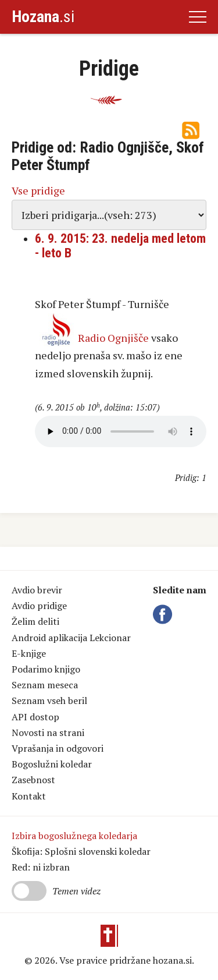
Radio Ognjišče (113, 338)
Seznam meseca (45, 685)
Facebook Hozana (165, 614)
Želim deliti (35, 621)
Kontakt (29, 796)
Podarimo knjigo (46, 669)
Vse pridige (38, 190)
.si (43, 17)
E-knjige (29, 653)
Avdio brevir (37, 590)
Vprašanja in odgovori (58, 748)
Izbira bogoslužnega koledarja (74, 836)
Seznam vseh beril (49, 700)
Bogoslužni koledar (52, 764)
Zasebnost (33, 780)
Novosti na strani (48, 733)
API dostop (35, 717)
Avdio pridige (39, 606)
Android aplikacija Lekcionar (71, 638)
